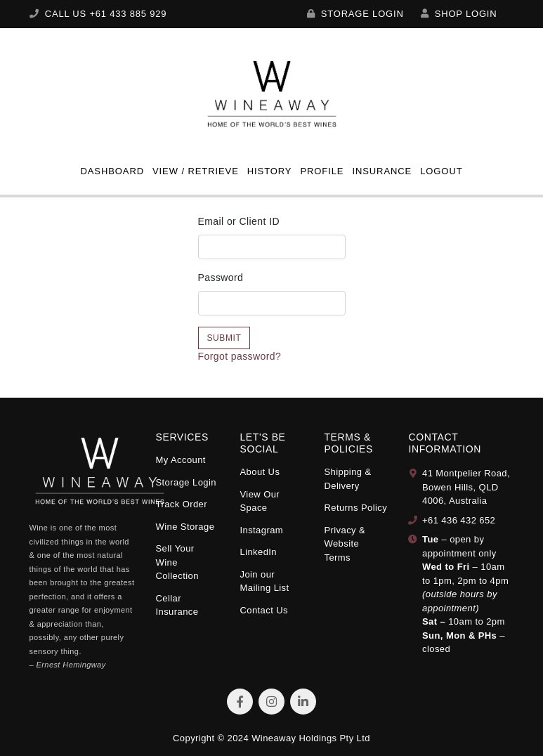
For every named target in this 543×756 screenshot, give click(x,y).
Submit (224, 338)
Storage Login (355, 14)
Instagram (261, 530)
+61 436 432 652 (459, 520)
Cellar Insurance (177, 605)
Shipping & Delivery (347, 479)
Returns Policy (355, 508)
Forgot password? (240, 356)
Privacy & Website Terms (345, 544)
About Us (260, 472)
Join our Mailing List (264, 581)
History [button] (270, 171)
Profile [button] (322, 171)
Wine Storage (185, 527)
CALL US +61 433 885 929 (98, 14)
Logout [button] (441, 171)
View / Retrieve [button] (196, 171)
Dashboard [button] (112, 171)
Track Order (182, 504)
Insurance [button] (382, 171)
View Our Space (260, 501)
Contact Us (264, 610)
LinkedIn (258, 552)
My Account (181, 460)
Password (221, 278)
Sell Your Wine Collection (177, 562)
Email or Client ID (239, 221)
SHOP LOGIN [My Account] (459, 14)
